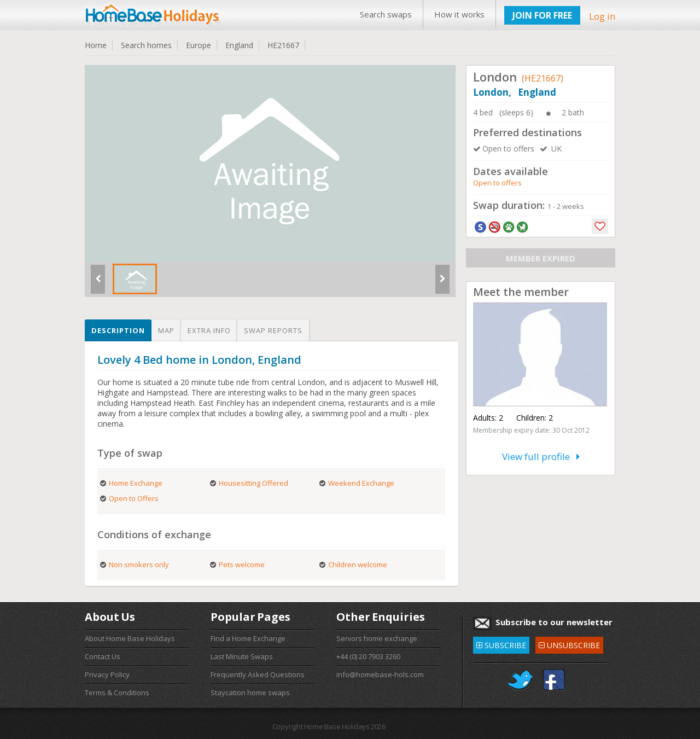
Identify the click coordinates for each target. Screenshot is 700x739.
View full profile (541, 456)
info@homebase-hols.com (380, 674)
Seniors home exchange (377, 638)
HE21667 (283, 45)
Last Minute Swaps (242, 656)
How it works (459, 14)
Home (96, 45)
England (239, 45)
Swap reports (273, 330)
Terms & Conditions (117, 693)
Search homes (146, 45)
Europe (199, 45)
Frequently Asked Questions (258, 674)
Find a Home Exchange (248, 638)
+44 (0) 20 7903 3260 (368, 656)
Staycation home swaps (250, 693)
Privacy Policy (107, 674)
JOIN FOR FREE (542, 15)
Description (118, 330)
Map (166, 330)
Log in (602, 16)
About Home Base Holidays (130, 638)
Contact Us (103, 656)
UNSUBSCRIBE (569, 644)
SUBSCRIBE (501, 644)
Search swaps (386, 14)
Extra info (209, 330)
